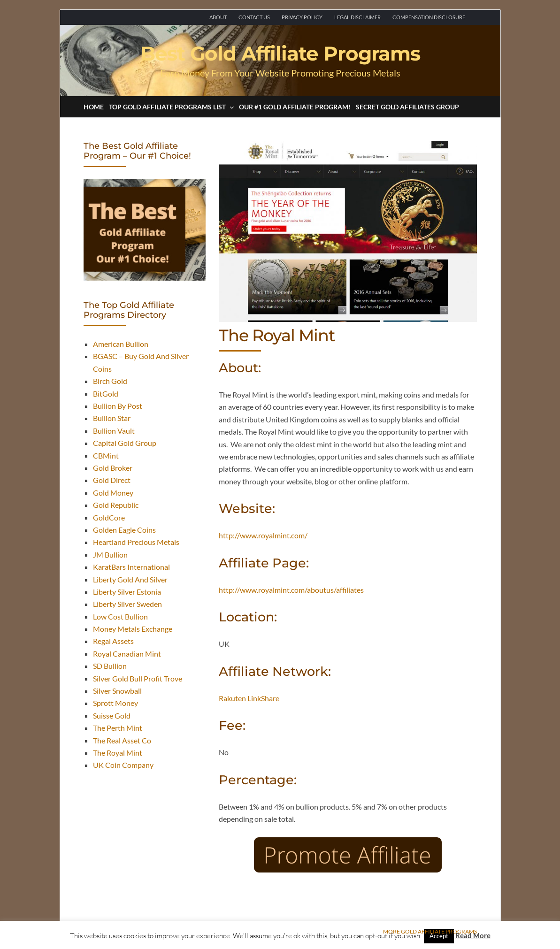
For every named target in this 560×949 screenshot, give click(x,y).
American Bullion (121, 344)
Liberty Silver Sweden (127, 604)
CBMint (106, 455)
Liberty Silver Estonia (127, 592)
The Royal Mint (118, 753)
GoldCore (109, 517)
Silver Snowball (117, 691)
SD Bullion (110, 666)
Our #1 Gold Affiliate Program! (295, 107)
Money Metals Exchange (133, 629)
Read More (473, 935)
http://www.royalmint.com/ (263, 535)
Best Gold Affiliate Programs (280, 54)
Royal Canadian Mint (127, 654)
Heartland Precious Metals (136, 542)
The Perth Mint (118, 728)
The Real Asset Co (122, 740)
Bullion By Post (118, 406)
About (218, 17)
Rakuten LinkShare (249, 698)
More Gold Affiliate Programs (430, 932)
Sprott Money (115, 703)
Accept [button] (439, 936)
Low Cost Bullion (120, 616)
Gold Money (113, 493)
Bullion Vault (114, 431)
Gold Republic (116, 505)
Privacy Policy (302, 17)
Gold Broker (113, 468)
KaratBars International (131, 567)
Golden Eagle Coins (124, 530)
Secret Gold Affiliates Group (407, 107)
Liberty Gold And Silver (130, 579)
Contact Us (254, 17)
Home (94, 107)
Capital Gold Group (125, 443)
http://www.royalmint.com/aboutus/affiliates (291, 590)
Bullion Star (112, 418)
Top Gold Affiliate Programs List (171, 107)
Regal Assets (113, 641)
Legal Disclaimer (357, 17)
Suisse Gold (112, 716)
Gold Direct (112, 480)
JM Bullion (110, 555)
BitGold (106, 394)
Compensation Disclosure (429, 17)
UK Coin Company (123, 765)
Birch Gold (110, 381)
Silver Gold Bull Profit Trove (138, 678)
